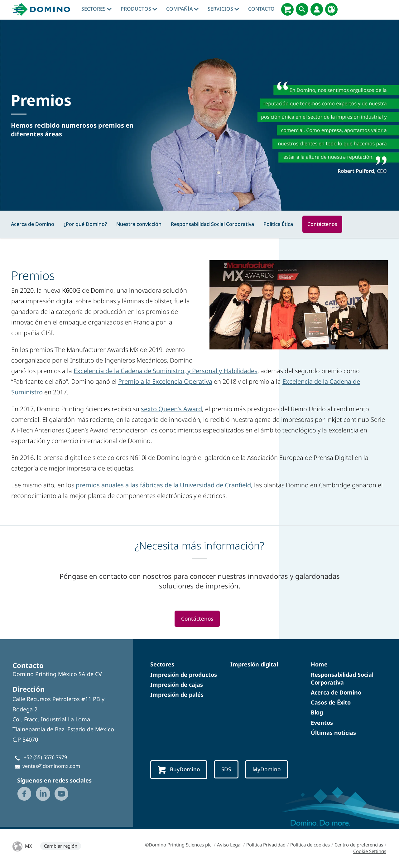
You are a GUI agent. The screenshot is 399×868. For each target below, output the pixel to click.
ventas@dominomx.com (51, 767)
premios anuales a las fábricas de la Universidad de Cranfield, (164, 485)
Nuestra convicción (139, 224)
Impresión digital (254, 665)
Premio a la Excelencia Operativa (165, 381)
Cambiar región (61, 847)
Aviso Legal (229, 846)
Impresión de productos (184, 675)
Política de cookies (310, 846)
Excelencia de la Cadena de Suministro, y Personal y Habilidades (166, 371)
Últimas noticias (333, 733)
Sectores (96, 9)
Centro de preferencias (359, 846)
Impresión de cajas (177, 685)
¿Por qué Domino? (85, 224)
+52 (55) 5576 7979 (45, 758)
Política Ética (278, 224)
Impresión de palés (177, 695)
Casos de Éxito (331, 703)
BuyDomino (180, 771)
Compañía (182, 9)
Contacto (261, 9)
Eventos (322, 723)
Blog (317, 713)
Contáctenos (322, 224)
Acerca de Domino (33, 224)
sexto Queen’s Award (171, 409)
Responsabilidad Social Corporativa (212, 224)
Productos (139, 9)
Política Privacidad (266, 846)
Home (319, 665)
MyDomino (269, 770)
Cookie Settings (370, 852)
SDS (228, 770)
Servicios (223, 9)
